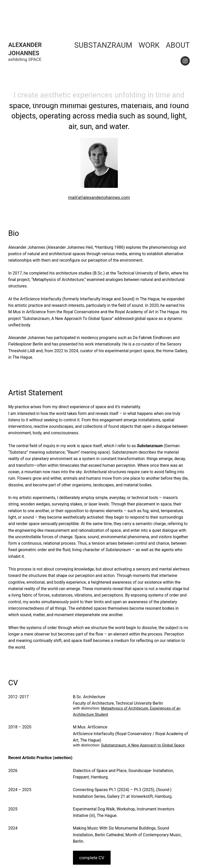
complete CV (92, 858)
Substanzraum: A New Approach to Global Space (143, 745)
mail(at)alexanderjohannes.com (99, 197)
